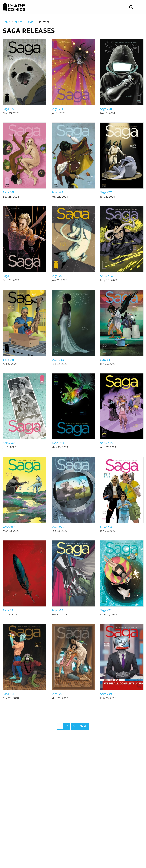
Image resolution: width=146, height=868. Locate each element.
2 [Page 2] (67, 726)
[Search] (131, 7)
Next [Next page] (83, 726)
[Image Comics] (14, 7)
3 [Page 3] (74, 726)
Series (19, 22)
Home (6, 22)
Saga (30, 22)
